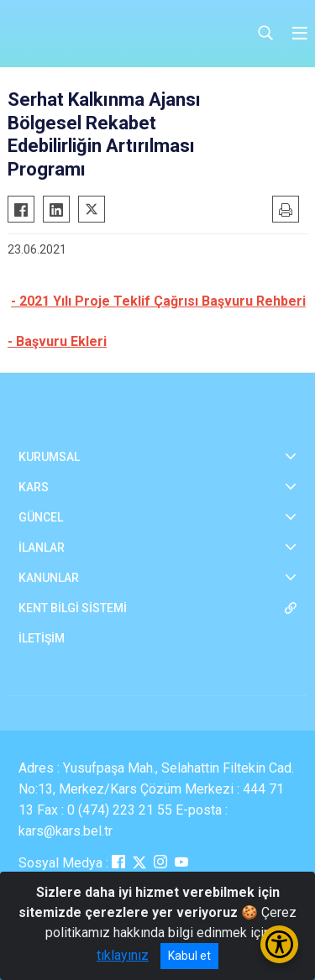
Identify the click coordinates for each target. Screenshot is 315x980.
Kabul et (189, 956)
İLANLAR (42, 548)
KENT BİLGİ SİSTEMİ (73, 608)
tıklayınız (123, 955)
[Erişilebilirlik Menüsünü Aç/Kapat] (279, 944)
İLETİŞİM (42, 638)
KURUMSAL (49, 457)
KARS (34, 487)
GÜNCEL (41, 517)
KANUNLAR (49, 578)
